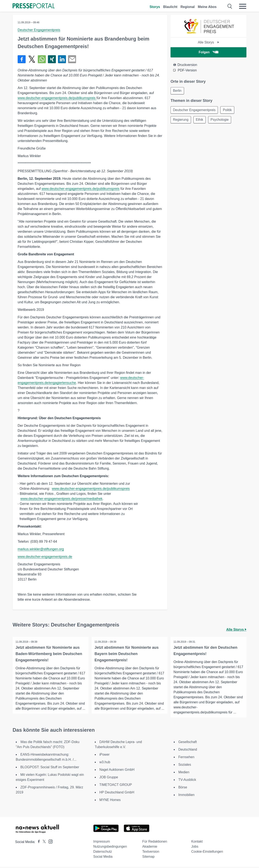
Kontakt (197, 843)
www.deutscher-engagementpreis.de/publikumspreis (57, 98)
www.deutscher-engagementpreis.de (45, 557)
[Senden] (72, 59)
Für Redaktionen (155, 843)
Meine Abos (207, 7)
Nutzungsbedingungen (110, 848)
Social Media (103, 858)
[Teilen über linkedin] (62, 59)
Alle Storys (208, 42)
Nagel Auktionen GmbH (117, 771)
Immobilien (186, 796)
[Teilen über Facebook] (22, 59)
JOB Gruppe (109, 778)
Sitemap (148, 858)
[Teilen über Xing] (52, 59)
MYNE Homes (110, 801)
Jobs (195, 848)
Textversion (151, 853)
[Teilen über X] (32, 59)
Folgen (208, 52)
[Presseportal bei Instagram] (49, 842)
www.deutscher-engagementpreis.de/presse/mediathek (61, 499)
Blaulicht (170, 7)
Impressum (102, 843)
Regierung (181, 120)
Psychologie (221, 120)
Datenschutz (103, 853)
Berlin (178, 91)
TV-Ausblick (187, 781)
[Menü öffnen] (243, 6)
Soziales (185, 766)
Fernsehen (186, 758)
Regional (188, 7)
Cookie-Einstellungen (207, 853)
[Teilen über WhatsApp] (42, 59)
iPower (105, 756)
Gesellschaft (188, 743)
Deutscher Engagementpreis (39, 30)
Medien (184, 773)
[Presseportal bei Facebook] (38, 843)
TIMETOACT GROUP (116, 786)
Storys (155, 7)
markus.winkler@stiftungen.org (41, 549)
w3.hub (105, 763)
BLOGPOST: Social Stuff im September (50, 768)
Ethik (201, 120)
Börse (183, 789)
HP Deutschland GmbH (117, 794)
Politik (228, 110)
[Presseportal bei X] (43, 843)
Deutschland (188, 751)
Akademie (150, 848)
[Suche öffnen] (230, 6)
